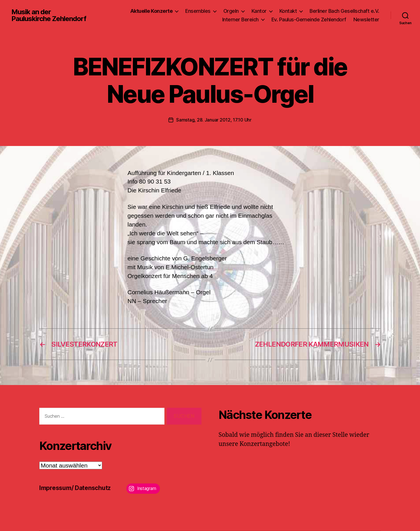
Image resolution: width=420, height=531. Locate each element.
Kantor (259, 11)
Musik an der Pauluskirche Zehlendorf (49, 15)
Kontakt (288, 11)
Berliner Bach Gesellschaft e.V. (344, 11)
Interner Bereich (240, 19)
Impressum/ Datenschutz (75, 488)
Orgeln (231, 11)
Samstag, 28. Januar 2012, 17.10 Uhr (214, 120)
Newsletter (366, 19)
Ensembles (198, 11)
